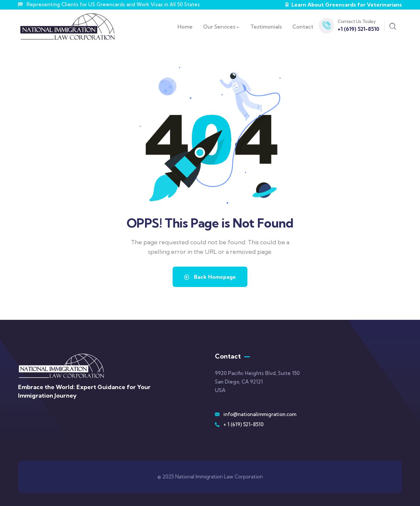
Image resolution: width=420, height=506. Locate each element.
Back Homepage (210, 277)
